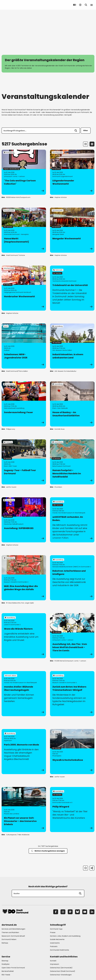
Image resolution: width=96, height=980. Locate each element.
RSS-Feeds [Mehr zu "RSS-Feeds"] (6, 975)
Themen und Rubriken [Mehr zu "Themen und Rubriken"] (10, 932)
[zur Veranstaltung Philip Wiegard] (72, 810)
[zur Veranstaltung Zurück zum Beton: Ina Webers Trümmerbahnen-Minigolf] (72, 694)
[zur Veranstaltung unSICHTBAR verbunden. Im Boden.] (72, 520)
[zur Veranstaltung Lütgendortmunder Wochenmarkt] (72, 172)
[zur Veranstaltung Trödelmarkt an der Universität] (72, 288)
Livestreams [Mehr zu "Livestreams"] (55, 943)
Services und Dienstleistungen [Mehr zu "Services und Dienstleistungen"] (13, 929)
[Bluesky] (77, 912)
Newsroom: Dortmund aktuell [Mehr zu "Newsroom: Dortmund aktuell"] (13, 936)
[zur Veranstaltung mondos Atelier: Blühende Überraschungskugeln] (24, 694)
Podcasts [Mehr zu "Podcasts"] (54, 946)
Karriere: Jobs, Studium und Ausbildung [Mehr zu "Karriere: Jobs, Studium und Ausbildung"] (65, 936)
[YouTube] (85, 912)
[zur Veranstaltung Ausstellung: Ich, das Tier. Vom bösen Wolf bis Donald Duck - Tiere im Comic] (72, 636)
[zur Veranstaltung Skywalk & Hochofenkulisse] (72, 752)
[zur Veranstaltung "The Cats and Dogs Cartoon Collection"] (24, 172)
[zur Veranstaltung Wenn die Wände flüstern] (24, 636)
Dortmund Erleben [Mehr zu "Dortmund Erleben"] (9, 939)
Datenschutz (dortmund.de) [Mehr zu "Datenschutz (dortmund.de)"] (61, 968)
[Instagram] (63, 912)
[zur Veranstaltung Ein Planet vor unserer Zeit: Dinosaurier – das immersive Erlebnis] (24, 810)
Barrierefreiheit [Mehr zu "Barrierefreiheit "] (8, 971)
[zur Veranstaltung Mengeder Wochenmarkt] (72, 230)
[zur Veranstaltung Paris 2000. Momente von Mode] (24, 752)
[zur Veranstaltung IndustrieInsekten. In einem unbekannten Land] (72, 346)
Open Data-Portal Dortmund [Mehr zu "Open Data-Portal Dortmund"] (13, 968)
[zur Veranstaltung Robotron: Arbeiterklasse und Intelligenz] (72, 578)
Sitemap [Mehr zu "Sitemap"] (5, 961)
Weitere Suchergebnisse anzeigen (48, 851)
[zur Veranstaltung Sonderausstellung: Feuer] (24, 404)
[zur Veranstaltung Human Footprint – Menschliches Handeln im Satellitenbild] (72, 462)
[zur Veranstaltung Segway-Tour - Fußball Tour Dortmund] (24, 462)
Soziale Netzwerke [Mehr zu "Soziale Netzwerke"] (57, 939)
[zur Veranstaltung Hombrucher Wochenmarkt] (24, 288)
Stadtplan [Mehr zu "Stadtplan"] (6, 964)
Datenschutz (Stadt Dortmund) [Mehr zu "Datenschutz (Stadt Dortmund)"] (63, 971)
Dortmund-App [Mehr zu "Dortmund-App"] (56, 929)
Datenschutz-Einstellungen (61, 975)
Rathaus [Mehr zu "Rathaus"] (5, 943)
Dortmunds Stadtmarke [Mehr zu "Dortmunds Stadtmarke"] (59, 950)
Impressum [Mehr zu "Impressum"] (55, 964)
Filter (86, 131)
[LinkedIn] (92, 912)
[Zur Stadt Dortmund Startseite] (15, 5)
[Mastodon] (70, 912)
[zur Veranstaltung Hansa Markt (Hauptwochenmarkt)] (24, 230)
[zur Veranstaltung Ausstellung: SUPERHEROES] (24, 520)
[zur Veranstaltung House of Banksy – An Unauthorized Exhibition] (72, 404)
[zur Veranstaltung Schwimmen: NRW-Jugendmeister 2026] (24, 346)
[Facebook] (56, 912)
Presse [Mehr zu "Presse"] (53, 932)
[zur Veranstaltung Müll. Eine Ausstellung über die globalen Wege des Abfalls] (24, 578)
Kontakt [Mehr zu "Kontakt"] (53, 961)
